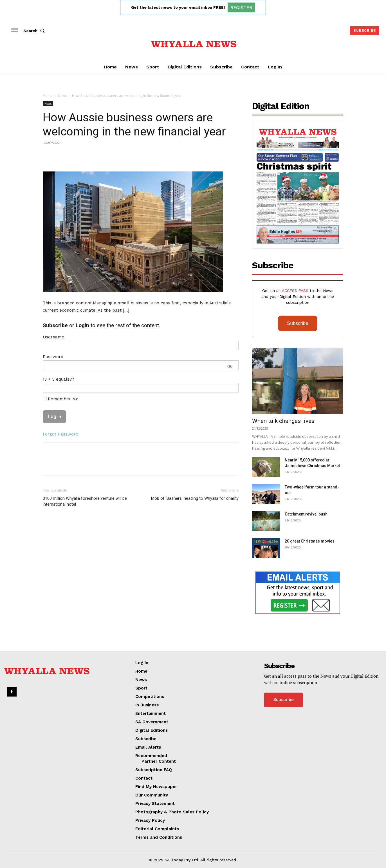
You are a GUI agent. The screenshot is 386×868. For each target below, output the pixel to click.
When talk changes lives (283, 421)
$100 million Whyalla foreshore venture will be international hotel (85, 501)
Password (53, 357)
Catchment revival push (306, 514)
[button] (35, 31)
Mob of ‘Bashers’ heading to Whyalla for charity (195, 498)
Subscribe (298, 323)
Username (53, 337)
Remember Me (61, 399)
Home (48, 96)
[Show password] (230, 367)
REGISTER (241, 7)
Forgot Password (60, 434)
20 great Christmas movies (310, 541)
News (62, 96)
